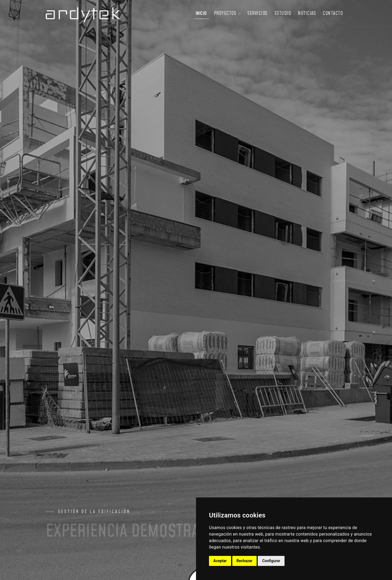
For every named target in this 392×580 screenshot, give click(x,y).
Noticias (307, 13)
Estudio (283, 13)
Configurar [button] (271, 561)
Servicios (257, 13)
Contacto (333, 13)
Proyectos (227, 13)
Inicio (201, 13)
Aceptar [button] (220, 561)
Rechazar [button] (245, 561)
